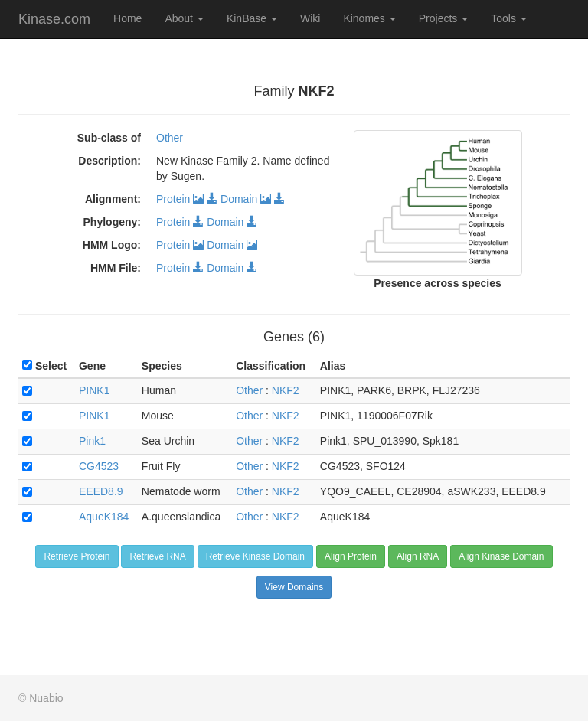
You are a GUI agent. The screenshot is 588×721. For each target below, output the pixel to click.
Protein (180, 199)
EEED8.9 (101, 491)
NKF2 (286, 390)
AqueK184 (104, 517)
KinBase (252, 18)
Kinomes (369, 18)
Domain (246, 199)
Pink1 (92, 441)
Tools (509, 18)
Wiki (310, 18)
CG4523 (99, 466)
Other (170, 138)
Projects (443, 18)
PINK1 (94, 390)
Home (127, 18)
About (184, 18)
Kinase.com (54, 19)
